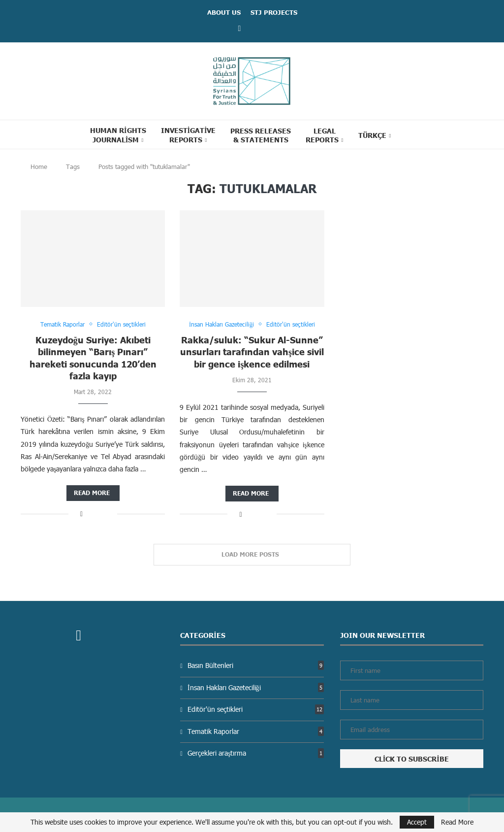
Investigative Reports (189, 135)
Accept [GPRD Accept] (417, 822)
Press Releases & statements (261, 135)
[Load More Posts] (252, 555)
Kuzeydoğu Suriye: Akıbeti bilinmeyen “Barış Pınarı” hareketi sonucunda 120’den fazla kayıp (93, 358)
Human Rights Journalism (118, 135)
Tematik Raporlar (256, 731)
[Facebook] (240, 28)
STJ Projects (274, 12)
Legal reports (322, 135)
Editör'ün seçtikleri (256, 709)
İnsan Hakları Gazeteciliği (256, 687)
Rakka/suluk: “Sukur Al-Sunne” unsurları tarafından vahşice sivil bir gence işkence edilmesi (252, 352)
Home (39, 166)
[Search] (416, 134)
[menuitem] (375, 135)
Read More (457, 822)
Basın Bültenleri (256, 665)
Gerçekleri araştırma (256, 753)
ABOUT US (224, 12)
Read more (92, 493)
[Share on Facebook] (81, 514)
